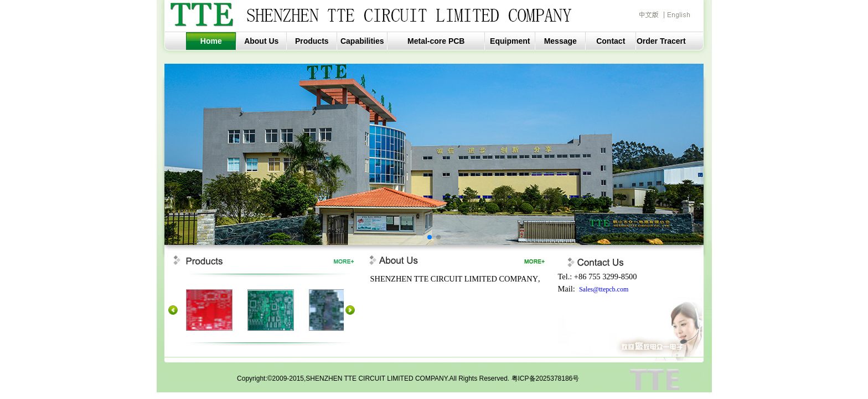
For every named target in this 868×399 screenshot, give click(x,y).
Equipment (510, 41)
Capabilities (362, 41)
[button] (430, 237)
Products (312, 41)
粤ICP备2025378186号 (546, 378)
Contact (611, 41)
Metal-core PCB (436, 41)
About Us (261, 41)
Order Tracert (661, 41)
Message (560, 41)
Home (211, 41)
